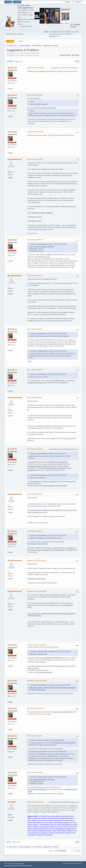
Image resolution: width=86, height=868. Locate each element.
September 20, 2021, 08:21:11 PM (37, 681)
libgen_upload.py (33, 668)
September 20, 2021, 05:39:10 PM (37, 645)
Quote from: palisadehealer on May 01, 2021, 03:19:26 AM (48, 334)
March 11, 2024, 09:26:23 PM (35, 708)
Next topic (75, 55)
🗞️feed (30, 15)
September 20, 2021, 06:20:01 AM (37, 560)
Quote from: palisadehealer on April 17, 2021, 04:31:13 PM (48, 244)
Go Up (8, 842)
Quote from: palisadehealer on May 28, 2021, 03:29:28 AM (48, 454)
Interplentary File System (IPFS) (63, 712)
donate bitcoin (63, 486)
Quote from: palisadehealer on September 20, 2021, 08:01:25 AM (50, 685)
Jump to (51, 851)
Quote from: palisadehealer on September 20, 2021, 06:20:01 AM (50, 651)
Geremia (13, 68)
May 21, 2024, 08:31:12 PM (35, 736)
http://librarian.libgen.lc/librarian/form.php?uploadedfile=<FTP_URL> (50, 550)
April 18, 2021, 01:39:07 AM (35, 240)
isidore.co (40, 261)
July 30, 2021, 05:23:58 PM (35, 531)
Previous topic (65, 55)
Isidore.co (74, 806)
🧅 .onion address (23, 10)
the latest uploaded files (44, 672)
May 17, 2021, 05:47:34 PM (35, 329)
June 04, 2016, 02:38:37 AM (35, 132)
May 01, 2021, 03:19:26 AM (35, 276)
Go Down (10, 62)
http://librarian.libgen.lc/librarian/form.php (41, 466)
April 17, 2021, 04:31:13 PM (35, 159)
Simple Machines (19, 863)
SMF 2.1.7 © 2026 (9, 863)
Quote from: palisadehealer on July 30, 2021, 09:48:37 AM (48, 536)
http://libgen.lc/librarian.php (36, 579)
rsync (29, 12)
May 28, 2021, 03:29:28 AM (35, 397)
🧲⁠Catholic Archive (23, 19)
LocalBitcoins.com (59, 381)
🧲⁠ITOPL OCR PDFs (24, 22)
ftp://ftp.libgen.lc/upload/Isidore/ (58, 462)
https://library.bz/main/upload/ (37, 789)
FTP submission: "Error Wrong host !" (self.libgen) (58, 548)
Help (64, 863)
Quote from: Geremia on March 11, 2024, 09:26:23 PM (47, 740)
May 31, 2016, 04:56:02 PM (35, 95)
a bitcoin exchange (48, 486)
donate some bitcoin (57, 265)
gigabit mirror (28, 8)
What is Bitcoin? (65, 23)
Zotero (19, 15)
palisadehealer (16, 159)
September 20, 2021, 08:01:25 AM (37, 591)
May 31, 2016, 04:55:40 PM (36, 68)
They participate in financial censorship (43, 482)
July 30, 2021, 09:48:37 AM (35, 494)
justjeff (13, 802)
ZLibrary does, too (44, 257)
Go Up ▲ (79, 863)
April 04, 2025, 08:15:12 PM (35, 802)
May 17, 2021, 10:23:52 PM (35, 370)
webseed (24, 12)
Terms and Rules (71, 863)
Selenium (39, 666)
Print (77, 62)
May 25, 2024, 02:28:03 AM (35, 772)
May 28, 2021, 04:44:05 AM (35, 449)
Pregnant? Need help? (26, 26)
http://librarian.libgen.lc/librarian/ (42, 213)
